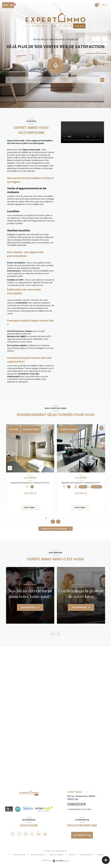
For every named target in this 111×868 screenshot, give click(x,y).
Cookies (100, 855)
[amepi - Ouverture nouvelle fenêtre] (28, 808)
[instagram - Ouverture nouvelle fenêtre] (26, 834)
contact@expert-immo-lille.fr (79, 809)
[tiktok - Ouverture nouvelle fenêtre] (32, 834)
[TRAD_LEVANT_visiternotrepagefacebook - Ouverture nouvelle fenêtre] (13, 834)
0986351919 (77, 804)
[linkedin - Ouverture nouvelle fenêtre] (39, 834)
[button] (58, 522)
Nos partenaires (37, 855)
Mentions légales (56, 855)
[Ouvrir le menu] (8, 5)
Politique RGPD (86, 855)
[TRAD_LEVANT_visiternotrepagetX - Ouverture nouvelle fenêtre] (19, 834)
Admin (72, 855)
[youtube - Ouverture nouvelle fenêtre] (45, 834)
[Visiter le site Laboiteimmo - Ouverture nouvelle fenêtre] (61, 861)
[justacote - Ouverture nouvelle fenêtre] (18, 809)
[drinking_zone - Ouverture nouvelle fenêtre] (9, 809)
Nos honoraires (19, 855)
